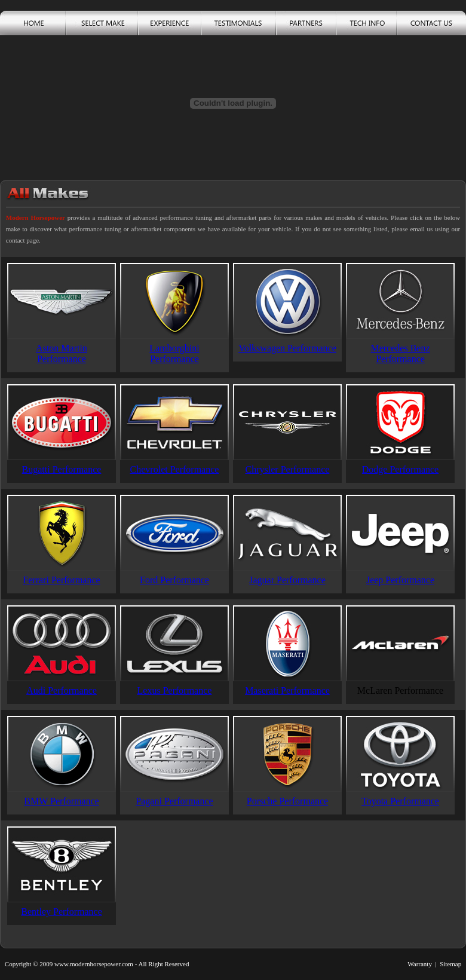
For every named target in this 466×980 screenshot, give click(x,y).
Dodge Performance (400, 469)
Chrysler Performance (288, 469)
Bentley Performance (62, 912)
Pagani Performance (174, 801)
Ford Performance (174, 580)
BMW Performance (61, 801)
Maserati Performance (287, 690)
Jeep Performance (400, 580)
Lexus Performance (175, 690)
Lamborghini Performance (174, 353)
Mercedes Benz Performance (400, 353)
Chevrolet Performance (175, 469)
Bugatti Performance (62, 469)
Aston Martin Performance (62, 353)
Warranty (420, 964)
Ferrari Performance (61, 580)
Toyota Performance (400, 801)
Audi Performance (62, 690)
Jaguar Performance (287, 580)
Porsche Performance (287, 801)
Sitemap (450, 964)
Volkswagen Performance (287, 348)
